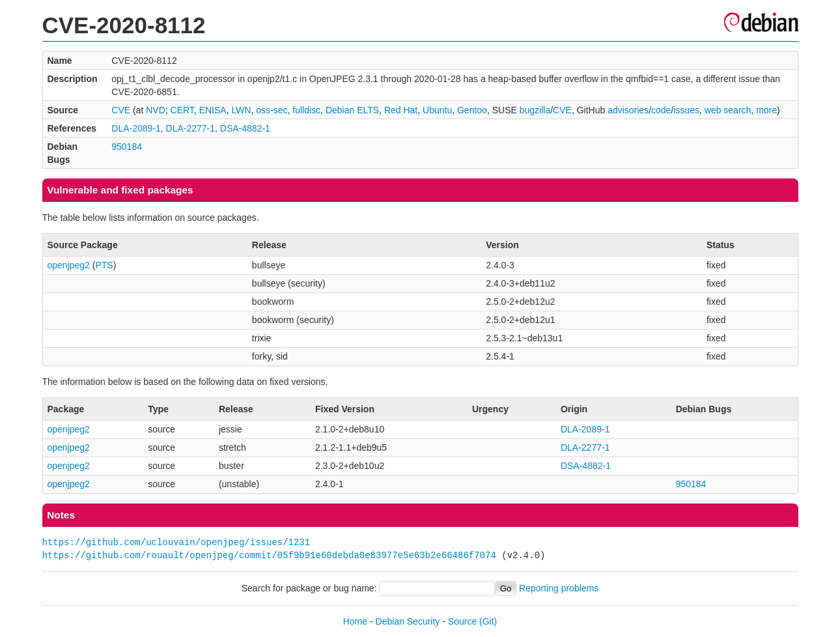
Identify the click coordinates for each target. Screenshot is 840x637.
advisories (628, 110)
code (661, 110)
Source (462, 621)
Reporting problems (559, 588)
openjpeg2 (69, 265)
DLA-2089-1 (136, 128)
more (766, 110)
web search (728, 110)
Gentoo (472, 110)
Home (355, 621)
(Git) (488, 621)
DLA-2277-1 (191, 128)
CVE (121, 110)
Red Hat (401, 110)
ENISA (213, 110)
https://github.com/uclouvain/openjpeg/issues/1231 (176, 542)
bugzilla (535, 110)
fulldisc (306, 110)
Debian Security (408, 621)
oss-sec (272, 110)
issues (686, 110)
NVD (156, 110)
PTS (104, 265)
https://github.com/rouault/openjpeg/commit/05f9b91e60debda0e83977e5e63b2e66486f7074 (269, 555)
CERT (182, 110)
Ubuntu (437, 110)
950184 (127, 147)
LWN (241, 110)
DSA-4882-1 (245, 128)
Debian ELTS (352, 110)
